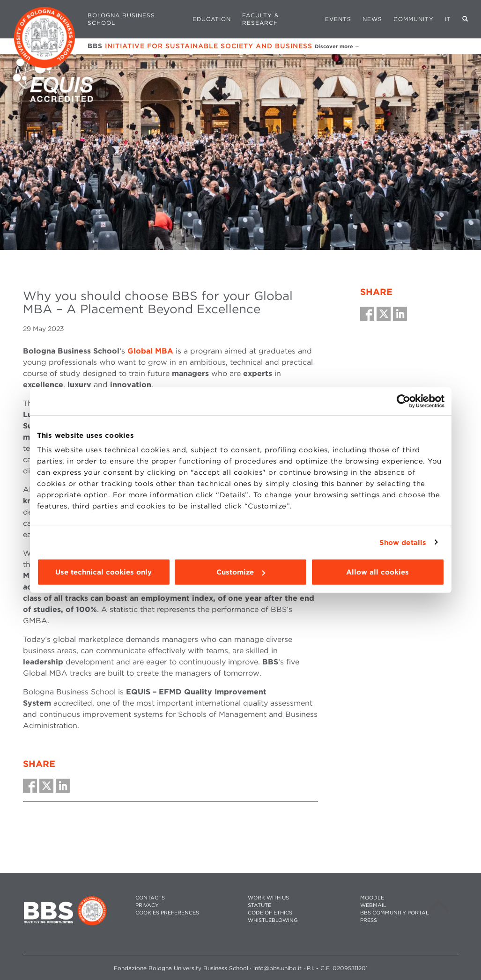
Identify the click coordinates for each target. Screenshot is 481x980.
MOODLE (372, 898)
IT (448, 19)
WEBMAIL (373, 905)
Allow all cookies (377, 572)
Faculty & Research (260, 19)
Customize (241, 572)
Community (414, 19)
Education (212, 19)
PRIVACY (147, 905)
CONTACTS (150, 898)
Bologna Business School (121, 19)
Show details (403, 542)
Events (338, 19)
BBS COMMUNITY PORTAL (395, 913)
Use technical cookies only (104, 572)
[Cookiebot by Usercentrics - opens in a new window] (403, 401)
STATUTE (259, 905)
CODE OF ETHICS (270, 913)
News (372, 19)
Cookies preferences (167, 913)
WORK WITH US (268, 898)
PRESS (369, 920)
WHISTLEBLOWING (273, 920)
